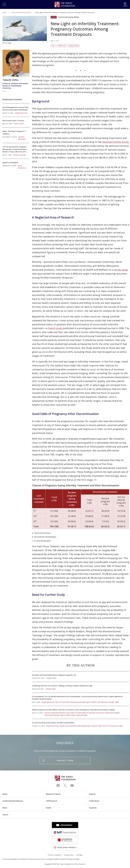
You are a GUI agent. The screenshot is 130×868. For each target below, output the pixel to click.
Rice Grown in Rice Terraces (16, 122)
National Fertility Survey (116, 142)
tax (53, 46)
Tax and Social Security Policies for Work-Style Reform (81, 723)
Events (49, 808)
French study (55, 328)
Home (5, 12)
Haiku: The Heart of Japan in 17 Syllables (16, 135)
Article (54, 17)
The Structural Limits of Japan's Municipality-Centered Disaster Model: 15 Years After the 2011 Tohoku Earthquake (16, 151)
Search (5, 815)
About (5, 794)
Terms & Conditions (54, 855)
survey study (121, 270)
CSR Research (51, 801)
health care (62, 46)
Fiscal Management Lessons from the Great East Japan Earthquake (16, 110)
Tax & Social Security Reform (22, 12)
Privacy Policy (69, 855)
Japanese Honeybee (16, 164)
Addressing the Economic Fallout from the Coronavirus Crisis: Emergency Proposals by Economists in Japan (81, 712)
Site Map (79, 855)
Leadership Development (13, 801)
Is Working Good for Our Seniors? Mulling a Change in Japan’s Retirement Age (81, 687)
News (5, 808)
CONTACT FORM (65, 760)
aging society (74, 46)
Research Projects (53, 794)
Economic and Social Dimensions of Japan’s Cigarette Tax (81, 677)
